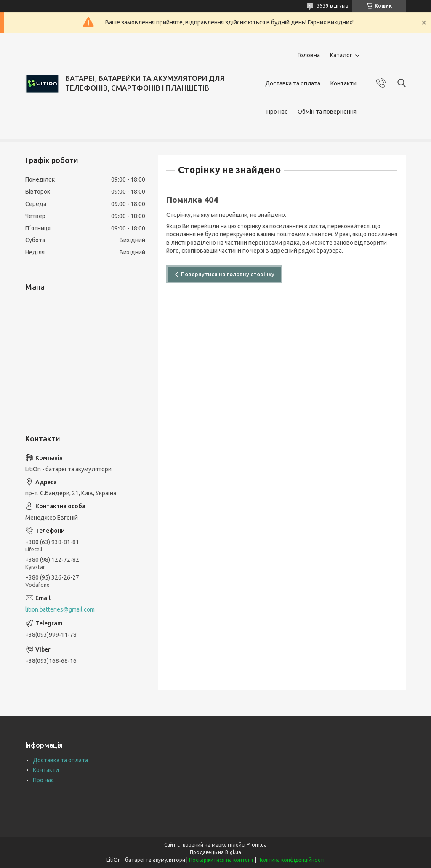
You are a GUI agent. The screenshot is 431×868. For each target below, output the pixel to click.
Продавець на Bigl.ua (215, 852)
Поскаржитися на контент (221, 860)
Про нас (277, 112)
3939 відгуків (333, 6)
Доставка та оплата (293, 83)
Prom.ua (257, 845)
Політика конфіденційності (291, 860)
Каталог (341, 55)
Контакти (343, 83)
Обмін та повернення (327, 112)
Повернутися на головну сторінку (228, 274)
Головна (309, 55)
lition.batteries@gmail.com (60, 609)
